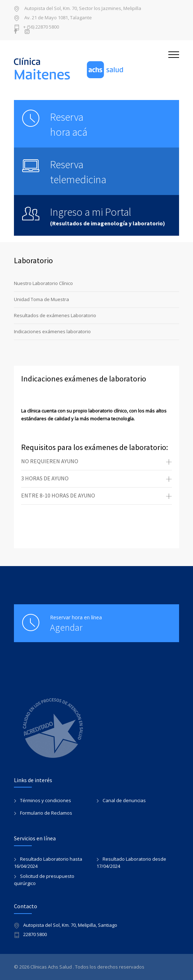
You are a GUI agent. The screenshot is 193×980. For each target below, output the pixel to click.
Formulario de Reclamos (46, 813)
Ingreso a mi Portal (91, 212)
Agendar (66, 627)
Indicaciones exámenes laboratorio (52, 331)
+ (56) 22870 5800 (41, 27)
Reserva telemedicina (78, 172)
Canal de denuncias (124, 800)
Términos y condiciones (46, 800)
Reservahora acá (69, 124)
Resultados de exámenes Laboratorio (55, 315)
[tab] (96, 462)
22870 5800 (35, 935)
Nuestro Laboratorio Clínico (43, 283)
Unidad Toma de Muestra (41, 299)
